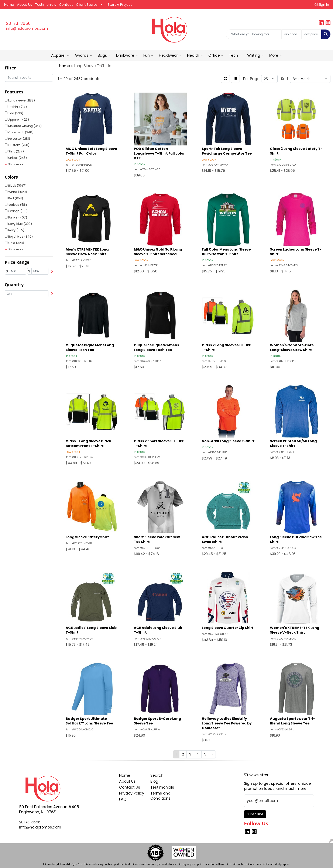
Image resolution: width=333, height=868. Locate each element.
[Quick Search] (254, 34)
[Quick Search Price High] (311, 34)
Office (216, 55)
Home (9, 5)
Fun (148, 55)
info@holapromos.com (27, 28)
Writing (255, 55)
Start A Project (120, 5)
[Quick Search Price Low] (291, 34)
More (276, 55)
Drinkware (127, 55)
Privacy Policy (132, 793)
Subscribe (255, 814)
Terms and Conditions (160, 796)
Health (195, 55)
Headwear (170, 55)
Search (157, 775)
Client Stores (87, 5)
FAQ (123, 799)
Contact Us (130, 787)
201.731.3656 (18, 23)
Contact (66, 5)
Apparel (60, 55)
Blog (154, 781)
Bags (104, 55)
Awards (83, 55)
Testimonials (46, 5)
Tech (235, 55)
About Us (25, 5)
